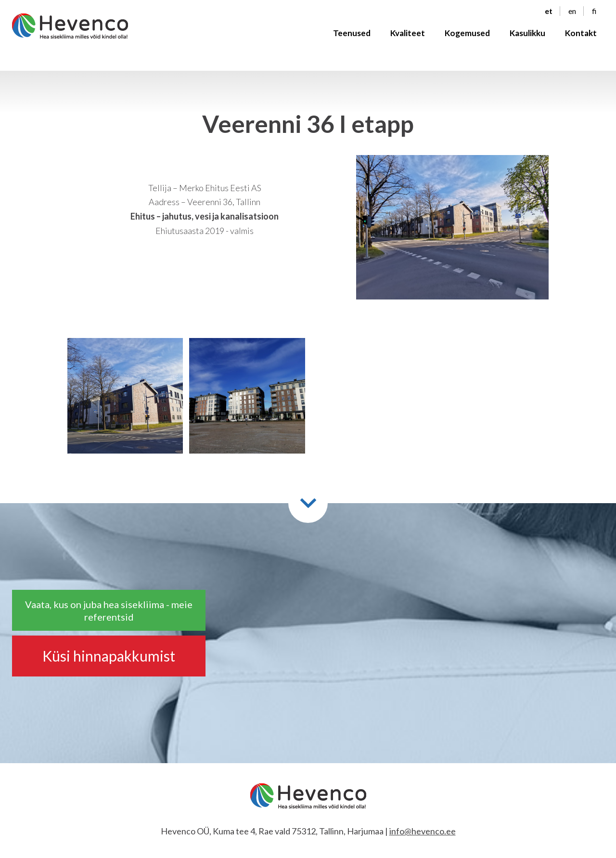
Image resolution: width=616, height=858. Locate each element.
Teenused (352, 37)
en (572, 15)
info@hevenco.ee (423, 831)
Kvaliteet (408, 37)
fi (594, 15)
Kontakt (581, 37)
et (549, 15)
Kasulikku (527, 37)
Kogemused (467, 37)
